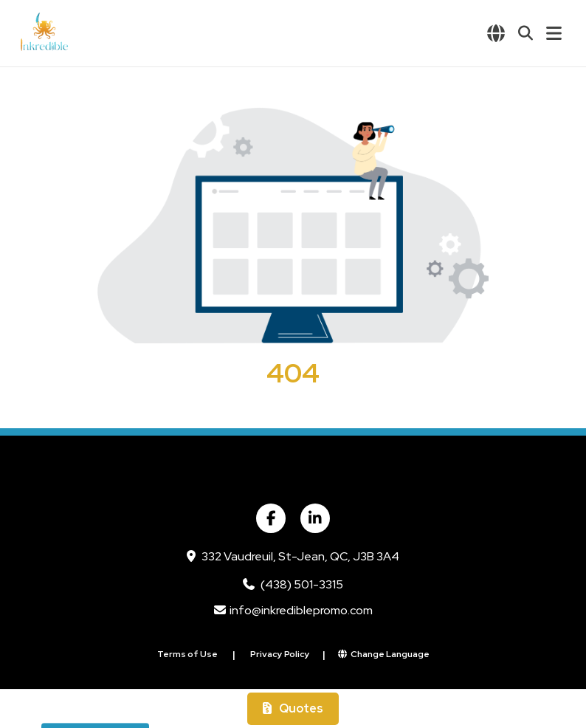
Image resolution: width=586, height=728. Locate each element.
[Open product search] (525, 33)
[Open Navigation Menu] (554, 33)
